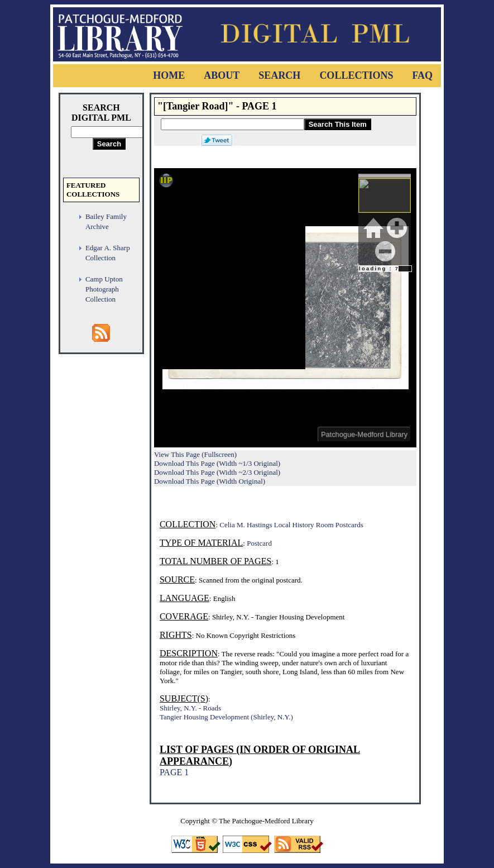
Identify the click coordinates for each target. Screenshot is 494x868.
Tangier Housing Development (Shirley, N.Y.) (226, 717)
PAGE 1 (174, 772)
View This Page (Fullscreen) (195, 454)
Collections (356, 75)
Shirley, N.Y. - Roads (190, 708)
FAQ (422, 75)
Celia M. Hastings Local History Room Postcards (291, 525)
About (222, 75)
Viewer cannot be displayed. (285, 308)
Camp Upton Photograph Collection (104, 289)
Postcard (259, 543)
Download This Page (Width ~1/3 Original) (217, 463)
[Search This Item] (232, 124)
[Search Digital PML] (109, 132)
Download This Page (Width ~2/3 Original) (217, 472)
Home (169, 75)
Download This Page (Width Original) (210, 481)
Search (279, 75)
